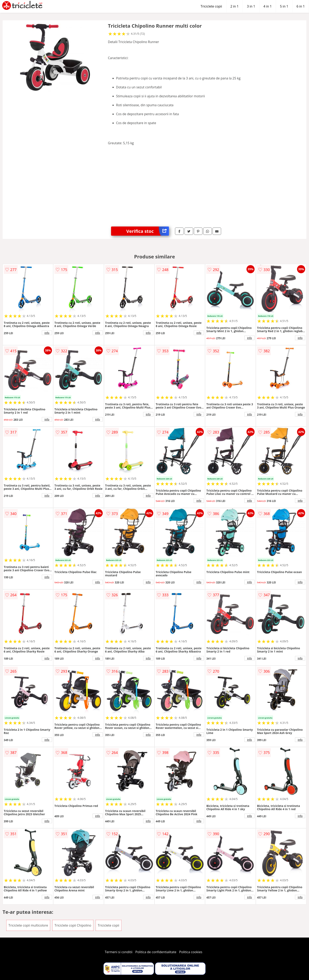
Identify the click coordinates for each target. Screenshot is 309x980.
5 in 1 (284, 6)
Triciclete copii (211, 6)
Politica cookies (191, 952)
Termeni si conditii (119, 952)
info (47, 333)
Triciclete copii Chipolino (73, 925)
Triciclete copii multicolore (28, 925)
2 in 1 (234, 6)
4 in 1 (268, 6)
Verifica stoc (148, 231)
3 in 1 (251, 6)
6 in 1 (301, 6)
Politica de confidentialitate (156, 952)
